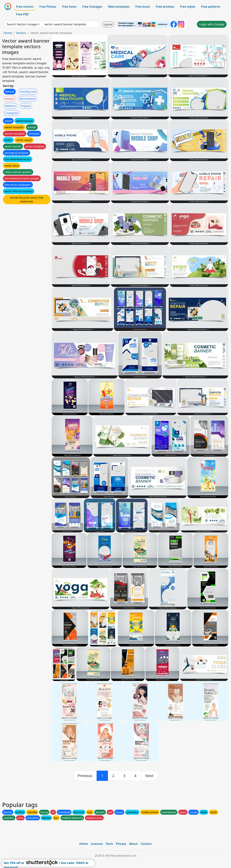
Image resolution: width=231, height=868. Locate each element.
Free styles (188, 7)
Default (10, 92)
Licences (97, 844)
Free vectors (25, 7)
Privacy (121, 844)
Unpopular (12, 113)
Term (109, 844)
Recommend (27, 99)
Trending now (28, 92)
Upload (108, 24)
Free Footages (92, 7)
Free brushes (165, 7)
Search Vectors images (22, 24)
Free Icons (143, 7)
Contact (146, 844)
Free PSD (22, 14)
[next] (149, 776)
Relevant (10, 106)
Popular (26, 106)
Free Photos (48, 7)
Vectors (21, 33)
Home (8, 33)
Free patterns (211, 7)
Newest (10, 99)
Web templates (119, 7)
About (133, 844)
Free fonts (69, 7)
